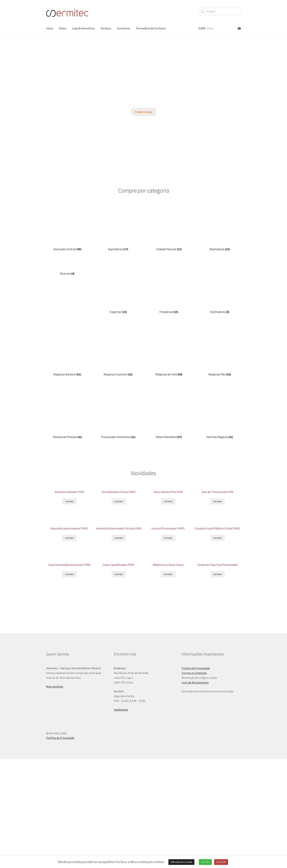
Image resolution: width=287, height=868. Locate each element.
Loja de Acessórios (83, 28)
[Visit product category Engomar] (118, 231)
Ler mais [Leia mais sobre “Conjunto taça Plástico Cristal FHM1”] (218, 426)
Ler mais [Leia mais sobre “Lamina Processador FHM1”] (168, 420)
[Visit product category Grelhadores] (220, 231)
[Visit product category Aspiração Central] (67, 207)
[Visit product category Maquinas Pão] (220, 256)
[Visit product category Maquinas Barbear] (67, 256)
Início (50, 28)
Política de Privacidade (196, 591)
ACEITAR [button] (205, 862)
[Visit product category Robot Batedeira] (169, 280)
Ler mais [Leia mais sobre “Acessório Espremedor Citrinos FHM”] (119, 425)
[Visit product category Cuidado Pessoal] (169, 207)
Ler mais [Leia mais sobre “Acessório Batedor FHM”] (69, 363)
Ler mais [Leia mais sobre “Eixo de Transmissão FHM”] (218, 365)
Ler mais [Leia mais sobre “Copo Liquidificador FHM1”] (119, 479)
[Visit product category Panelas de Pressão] (67, 280)
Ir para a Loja (143, 112)
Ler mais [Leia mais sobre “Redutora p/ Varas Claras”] (168, 479)
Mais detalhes (55, 609)
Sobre (63, 28)
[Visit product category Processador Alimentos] (118, 280)
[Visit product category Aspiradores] (118, 207)
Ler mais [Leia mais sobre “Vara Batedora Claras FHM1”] (119, 366)
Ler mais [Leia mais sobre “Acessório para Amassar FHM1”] (69, 422)
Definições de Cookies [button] (181, 862)
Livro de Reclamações (195, 605)
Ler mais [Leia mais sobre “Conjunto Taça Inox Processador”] (218, 483)
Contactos (124, 28)
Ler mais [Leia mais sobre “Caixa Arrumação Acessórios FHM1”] (69, 497)
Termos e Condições (194, 595)
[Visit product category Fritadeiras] (169, 231)
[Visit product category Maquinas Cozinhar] (118, 256)
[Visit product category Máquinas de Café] (169, 256)
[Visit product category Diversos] (67, 231)
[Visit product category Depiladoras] (220, 207)
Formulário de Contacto (151, 28)
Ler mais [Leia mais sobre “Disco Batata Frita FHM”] (168, 364)
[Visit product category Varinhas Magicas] (220, 280)
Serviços (106, 28)
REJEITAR (221, 862)
